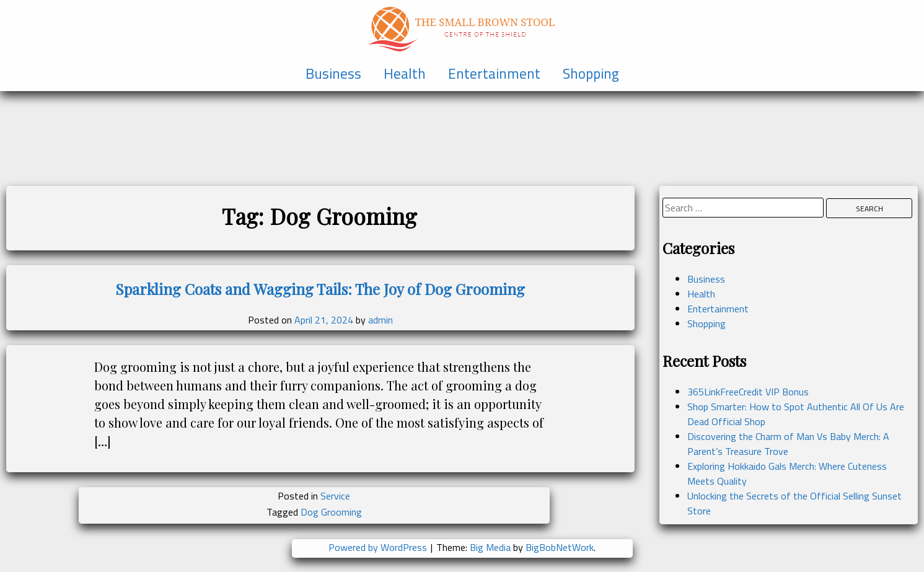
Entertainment (494, 74)
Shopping (591, 74)
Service (335, 496)
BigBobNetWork (560, 547)
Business (333, 74)
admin (381, 320)
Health (405, 74)
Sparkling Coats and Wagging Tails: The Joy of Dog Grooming (320, 289)
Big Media (490, 547)
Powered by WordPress (379, 547)
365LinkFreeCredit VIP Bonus (748, 392)
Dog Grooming (331, 512)
